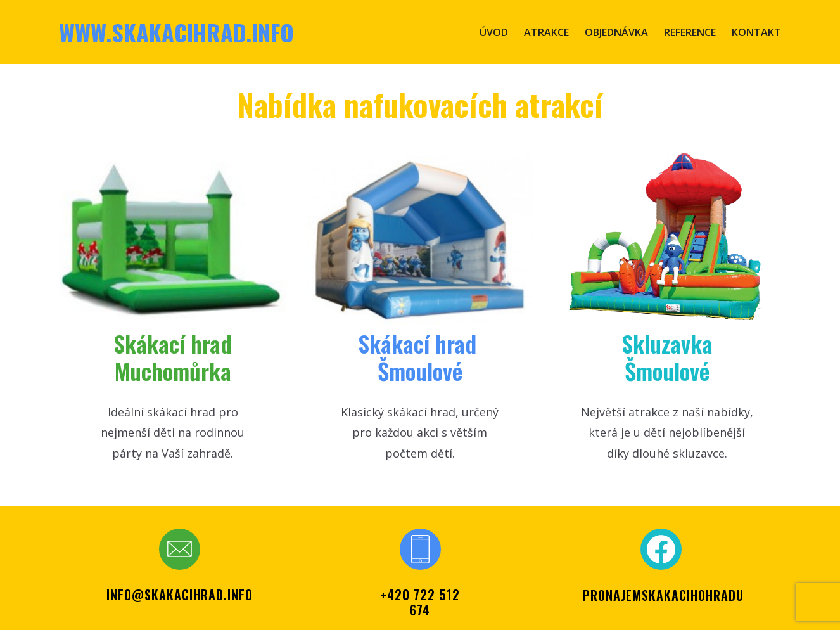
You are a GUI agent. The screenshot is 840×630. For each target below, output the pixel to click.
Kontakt (756, 32)
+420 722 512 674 (420, 602)
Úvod (494, 32)
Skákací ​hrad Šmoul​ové (420, 357)
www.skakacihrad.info (176, 32)
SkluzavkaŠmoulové (667, 357)
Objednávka (616, 32)
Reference (690, 32)
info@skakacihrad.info (180, 595)
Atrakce (546, 32)
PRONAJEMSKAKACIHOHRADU (663, 595)
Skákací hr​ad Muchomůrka (173, 357)
